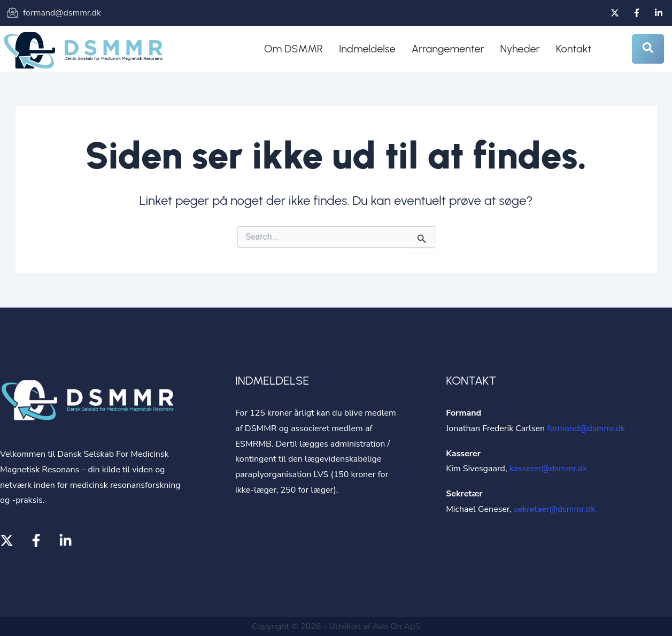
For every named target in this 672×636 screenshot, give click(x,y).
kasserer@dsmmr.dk (549, 469)
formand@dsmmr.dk (586, 428)
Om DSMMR (293, 49)
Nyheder (520, 49)
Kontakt (574, 49)
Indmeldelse (367, 49)
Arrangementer (448, 49)
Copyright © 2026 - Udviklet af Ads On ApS (336, 626)
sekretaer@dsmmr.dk (554, 509)
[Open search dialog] (648, 49)
